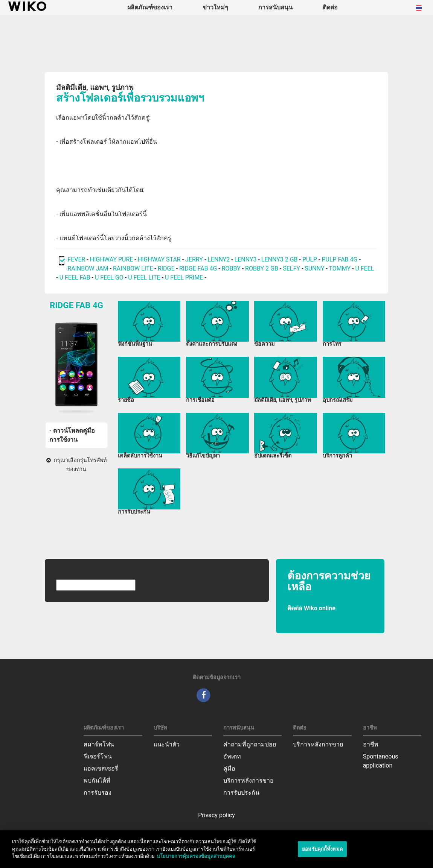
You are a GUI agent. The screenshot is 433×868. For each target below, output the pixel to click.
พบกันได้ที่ (97, 781)
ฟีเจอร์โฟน (98, 756)
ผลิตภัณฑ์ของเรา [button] (150, 7)
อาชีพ (371, 744)
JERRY (194, 259)
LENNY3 (246, 259)
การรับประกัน (241, 793)
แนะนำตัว (167, 744)
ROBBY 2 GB (262, 268)
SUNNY (314, 268)
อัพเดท (232, 756)
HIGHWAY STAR (160, 259)
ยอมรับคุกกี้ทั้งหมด (322, 852)
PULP (310, 259)
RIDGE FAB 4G (199, 268)
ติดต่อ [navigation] (330, 7)
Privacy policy (216, 815)
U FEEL (364, 268)
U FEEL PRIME (184, 277)
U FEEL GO (109, 277)
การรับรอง (98, 793)
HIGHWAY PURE (112, 259)
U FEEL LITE (144, 277)
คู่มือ (229, 768)
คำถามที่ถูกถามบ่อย (250, 744)
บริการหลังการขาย (248, 781)
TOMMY (340, 268)
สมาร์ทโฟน (99, 744)
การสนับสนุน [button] (275, 7)
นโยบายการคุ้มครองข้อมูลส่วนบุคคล (196, 860)
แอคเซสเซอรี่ (101, 768)
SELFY (292, 268)
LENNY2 (219, 259)
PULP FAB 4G (339, 259)
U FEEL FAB (75, 277)
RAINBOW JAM (88, 268)
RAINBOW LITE (134, 268)
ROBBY (231, 268)
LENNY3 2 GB (280, 259)
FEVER (77, 259)
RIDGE (167, 268)
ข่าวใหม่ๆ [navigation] (215, 7)
